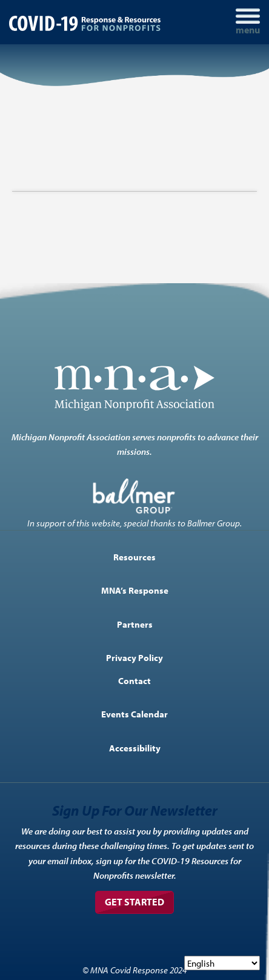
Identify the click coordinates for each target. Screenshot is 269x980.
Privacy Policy (134, 657)
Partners (135, 624)
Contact (134, 680)
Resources (134, 557)
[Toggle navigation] (248, 22)
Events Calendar (134, 714)
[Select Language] (222, 963)
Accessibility (135, 748)
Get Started (134, 902)
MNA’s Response (135, 590)
